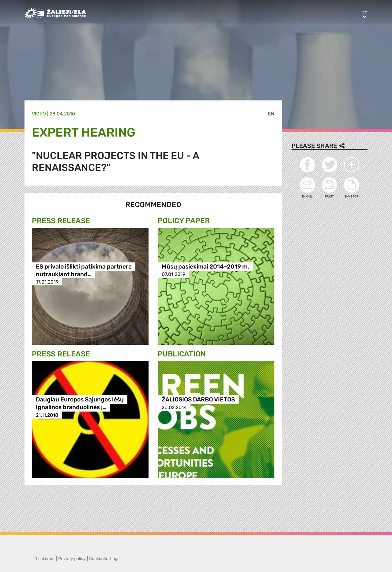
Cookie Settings (104, 559)
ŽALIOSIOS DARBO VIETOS (198, 400)
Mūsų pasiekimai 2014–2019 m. (205, 267)
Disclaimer (45, 559)
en (271, 114)
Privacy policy (72, 559)
